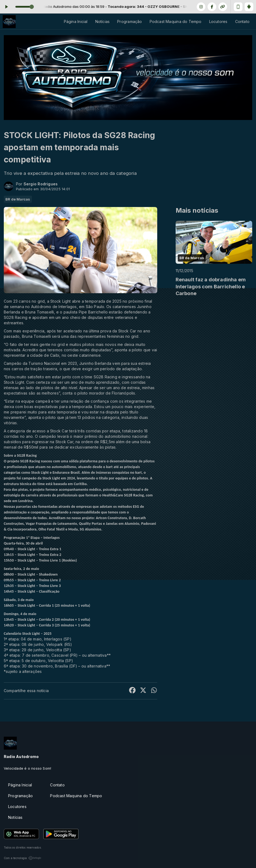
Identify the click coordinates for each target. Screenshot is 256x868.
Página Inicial (76, 21)
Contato (242, 21)
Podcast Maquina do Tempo (176, 21)
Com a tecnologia (23, 858)
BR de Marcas (18, 199)
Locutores (218, 21)
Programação (129, 21)
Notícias (103, 21)
